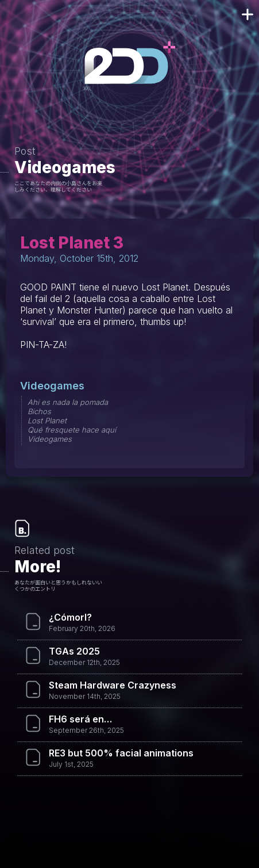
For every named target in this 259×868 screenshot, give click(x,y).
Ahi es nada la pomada (68, 402)
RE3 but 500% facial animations (121, 753)
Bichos (39, 411)
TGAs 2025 (74, 651)
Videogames (65, 167)
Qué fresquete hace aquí (72, 430)
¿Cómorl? (70, 617)
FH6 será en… (80, 719)
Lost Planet (47, 420)
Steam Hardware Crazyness (113, 685)
